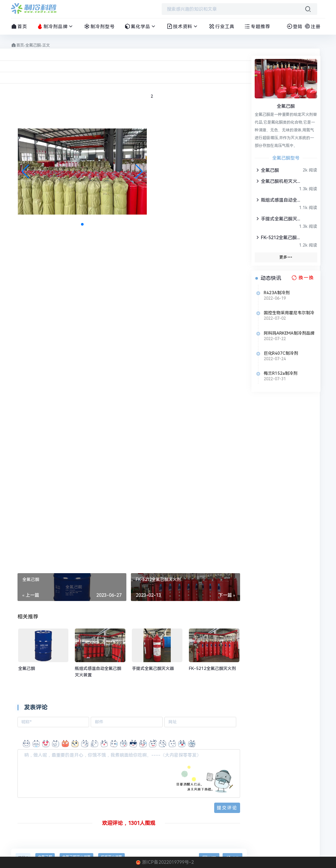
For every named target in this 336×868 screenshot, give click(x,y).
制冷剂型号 (99, 26)
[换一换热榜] (302, 278)
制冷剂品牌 (56, 26)
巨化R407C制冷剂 (281, 353)
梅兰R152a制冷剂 (281, 373)
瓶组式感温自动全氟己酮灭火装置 (278, 200)
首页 (19, 26)
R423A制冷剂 (277, 293)
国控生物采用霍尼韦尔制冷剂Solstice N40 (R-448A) (289, 313)
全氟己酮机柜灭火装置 (278, 181)
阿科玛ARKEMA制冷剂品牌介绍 (289, 333)
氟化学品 (141, 26)
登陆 (295, 27)
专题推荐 (257, 26)
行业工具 (222, 26)
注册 (312, 27)
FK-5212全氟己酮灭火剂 (278, 237)
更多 (286, 257)
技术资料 (183, 26)
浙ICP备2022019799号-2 (168, 862)
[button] (139, 172)
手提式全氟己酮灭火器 (278, 219)
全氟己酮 (33, 45)
